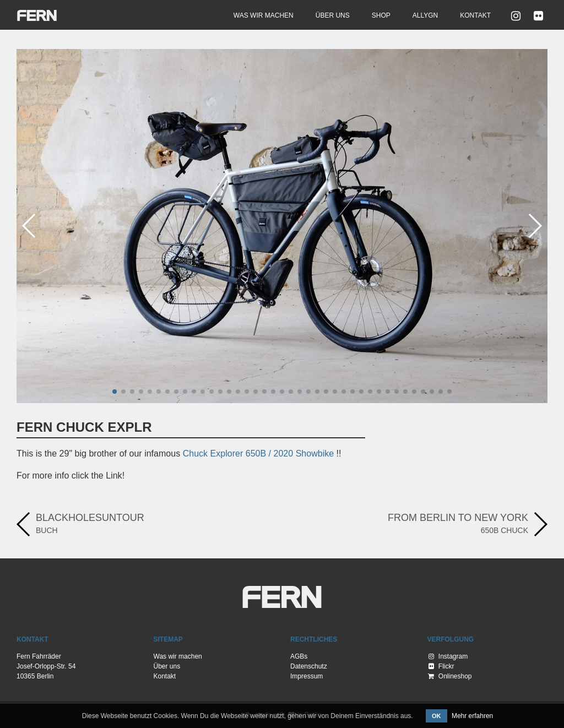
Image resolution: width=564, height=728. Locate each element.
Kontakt (475, 15)
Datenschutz (309, 666)
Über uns (333, 15)
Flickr (441, 666)
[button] (115, 392)
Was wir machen (264, 15)
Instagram (448, 656)
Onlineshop (450, 676)
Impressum (307, 676)
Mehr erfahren (472, 716)
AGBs (299, 656)
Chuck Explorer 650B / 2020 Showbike (259, 453)
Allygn (425, 15)
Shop (381, 15)
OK (436, 716)
